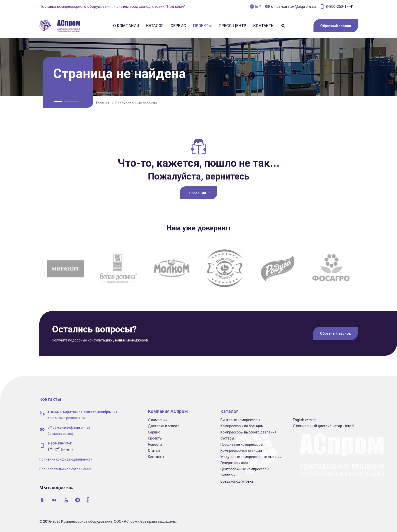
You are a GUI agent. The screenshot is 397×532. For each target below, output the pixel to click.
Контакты (264, 26)
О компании (126, 26)
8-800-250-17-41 (337, 7)
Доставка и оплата (164, 426)
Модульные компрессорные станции (251, 457)
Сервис (178, 26)
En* (255, 7)
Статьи (154, 451)
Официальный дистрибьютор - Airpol (324, 426)
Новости (155, 445)
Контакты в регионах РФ (66, 418)
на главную (198, 193)
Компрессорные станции (241, 451)
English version (305, 420)
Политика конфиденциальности (66, 459)
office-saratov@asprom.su (290, 7)
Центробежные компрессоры (245, 469)
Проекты (202, 26)
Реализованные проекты (136, 103)
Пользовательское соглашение (65, 469)
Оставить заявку (60, 434)
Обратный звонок (336, 26)
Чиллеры (228, 475)
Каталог (155, 26)
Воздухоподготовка (237, 481)
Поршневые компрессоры (242, 445)
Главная (103, 103)
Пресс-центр (232, 26)
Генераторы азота (235, 463)
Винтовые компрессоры (240, 420)
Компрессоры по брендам (242, 426)
